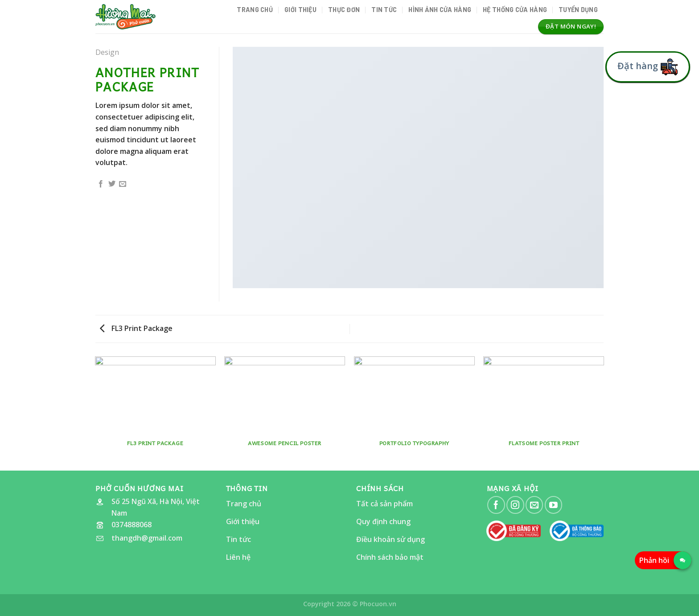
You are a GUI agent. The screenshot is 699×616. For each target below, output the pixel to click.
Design (107, 52)
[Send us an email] (534, 505)
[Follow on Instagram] (515, 505)
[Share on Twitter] (112, 184)
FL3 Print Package (136, 328)
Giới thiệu (300, 10)
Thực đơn (344, 10)
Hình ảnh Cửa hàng (440, 10)
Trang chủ (255, 10)
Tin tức (384, 10)
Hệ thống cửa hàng (515, 10)
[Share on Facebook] (101, 184)
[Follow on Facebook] (496, 505)
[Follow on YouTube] (553, 505)
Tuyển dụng (578, 10)
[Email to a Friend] (123, 184)
